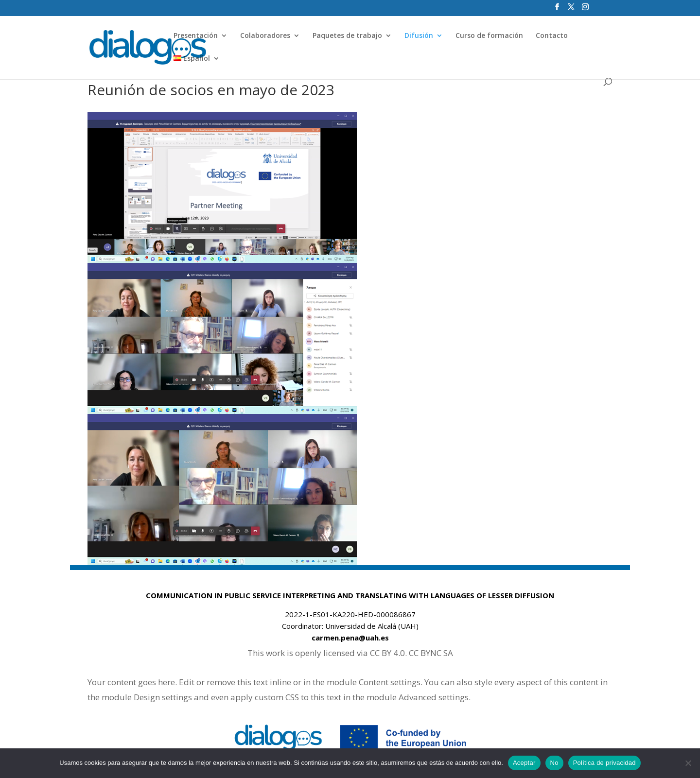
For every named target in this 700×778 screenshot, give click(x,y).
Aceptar (524, 763)
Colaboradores (265, 36)
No (554, 763)
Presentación (196, 36)
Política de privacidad (604, 763)
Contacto (552, 36)
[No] (688, 763)
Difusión (419, 36)
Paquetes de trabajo (347, 36)
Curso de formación (489, 36)
